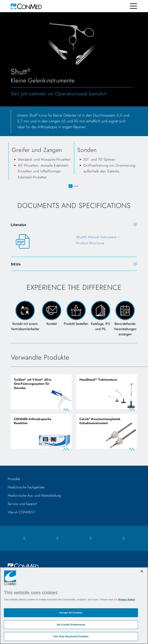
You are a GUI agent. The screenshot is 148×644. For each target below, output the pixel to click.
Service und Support (22, 504)
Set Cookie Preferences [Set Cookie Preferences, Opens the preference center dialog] (71, 625)
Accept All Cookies (71, 613)
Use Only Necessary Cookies (71, 636)
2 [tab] (77, 186)
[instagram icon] (57, 538)
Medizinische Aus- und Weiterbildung (34, 496)
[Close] (142, 571)
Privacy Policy (127, 600)
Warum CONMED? (22, 512)
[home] (26, 6)
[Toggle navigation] (133, 6)
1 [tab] (71, 186)
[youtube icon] (124, 538)
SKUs (16, 264)
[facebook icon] (24, 538)
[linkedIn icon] (91, 538)
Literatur (19, 225)
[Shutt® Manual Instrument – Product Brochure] (74, 242)
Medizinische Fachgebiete (26, 487)
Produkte (14, 479)
